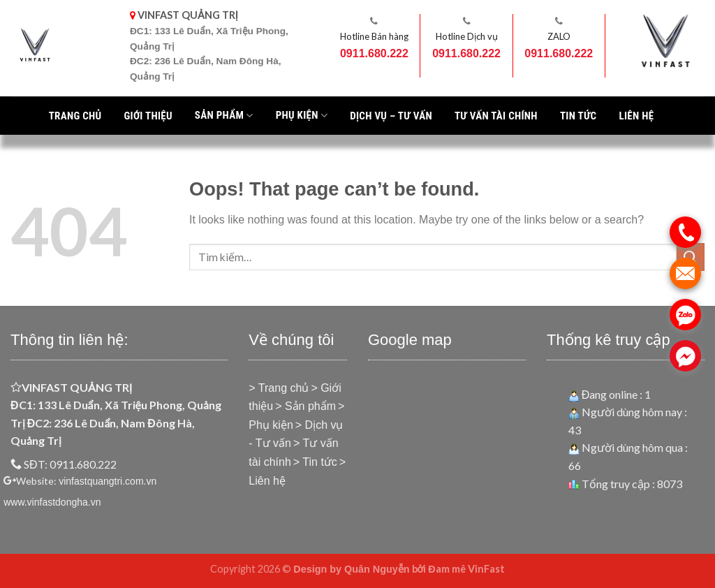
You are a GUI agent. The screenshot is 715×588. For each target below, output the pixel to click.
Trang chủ (75, 116)
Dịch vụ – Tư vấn (391, 116)
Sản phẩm (224, 115)
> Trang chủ (279, 388)
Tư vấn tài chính (496, 116)
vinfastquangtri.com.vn (108, 481)
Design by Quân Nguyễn (351, 569)
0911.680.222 (374, 53)
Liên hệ (636, 116)
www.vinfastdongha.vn (52, 502)
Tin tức (578, 116)
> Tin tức (315, 462)
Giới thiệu (148, 116)
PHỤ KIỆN (302, 115)
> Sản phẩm (305, 406)
